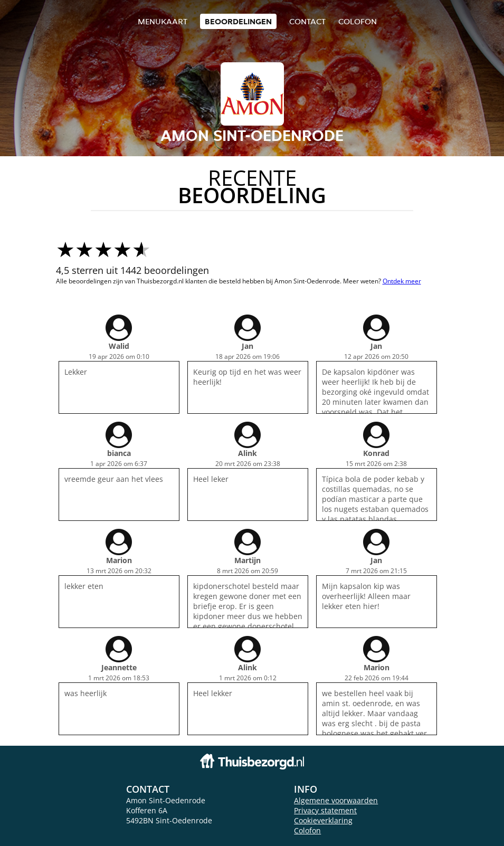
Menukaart (163, 21)
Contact (307, 21)
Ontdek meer (402, 281)
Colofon (307, 830)
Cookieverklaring (323, 820)
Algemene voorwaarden (336, 800)
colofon (358, 21)
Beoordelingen (238, 21)
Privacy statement (325, 810)
